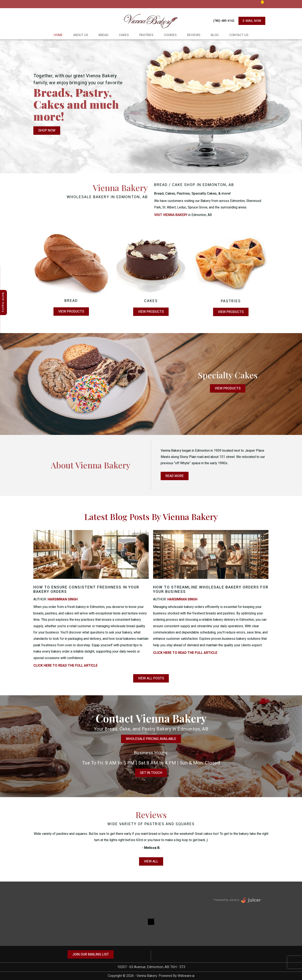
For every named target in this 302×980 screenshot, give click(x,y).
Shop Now (47, 131)
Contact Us (239, 35)
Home (58, 35)
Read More (175, 476)
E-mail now (252, 21)
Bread (103, 35)
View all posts (151, 678)
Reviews (194, 35)
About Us (81, 35)
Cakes (124, 35)
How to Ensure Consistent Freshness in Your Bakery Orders (86, 590)
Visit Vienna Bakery (171, 215)
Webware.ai (186, 976)
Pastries (146, 35)
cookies (170, 35)
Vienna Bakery (147, 976)
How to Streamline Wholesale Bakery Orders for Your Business (211, 590)
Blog (215, 35)
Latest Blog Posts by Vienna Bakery (151, 517)
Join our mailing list (91, 954)
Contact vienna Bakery (151, 718)
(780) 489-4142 (224, 21)
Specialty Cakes (228, 375)
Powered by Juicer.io (227, 900)
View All (151, 861)
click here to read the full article (65, 666)
